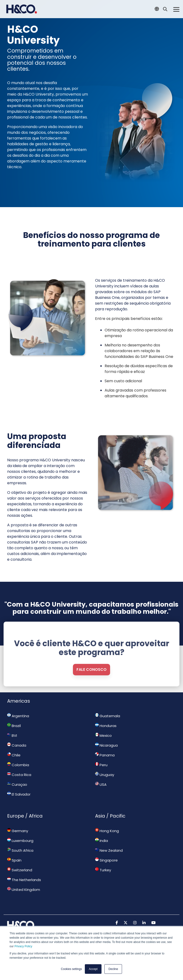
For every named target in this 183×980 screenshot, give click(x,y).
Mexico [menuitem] (103, 735)
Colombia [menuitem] (18, 765)
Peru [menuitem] (101, 765)
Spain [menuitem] (14, 860)
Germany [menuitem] (18, 831)
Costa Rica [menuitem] (19, 775)
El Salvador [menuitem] (19, 794)
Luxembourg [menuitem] (20, 840)
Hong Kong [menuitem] (107, 831)
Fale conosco (91, 690)
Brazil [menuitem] (14, 726)
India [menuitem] (102, 840)
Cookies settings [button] (71, 969)
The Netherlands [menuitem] (24, 880)
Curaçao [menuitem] (17, 784)
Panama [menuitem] (105, 755)
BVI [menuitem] (12, 735)
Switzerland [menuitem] (20, 870)
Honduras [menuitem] (106, 726)
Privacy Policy (23, 946)
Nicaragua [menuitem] (106, 745)
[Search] (165, 9)
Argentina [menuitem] (18, 716)
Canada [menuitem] (17, 745)
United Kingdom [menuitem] (24, 889)
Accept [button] (93, 969)
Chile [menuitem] (14, 755)
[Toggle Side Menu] (176, 9)
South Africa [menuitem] (20, 850)
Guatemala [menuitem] (108, 716)
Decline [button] (113, 969)
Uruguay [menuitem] (105, 775)
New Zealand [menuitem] (109, 850)
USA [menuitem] (101, 784)
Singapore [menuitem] (106, 860)
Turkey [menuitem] (103, 870)
